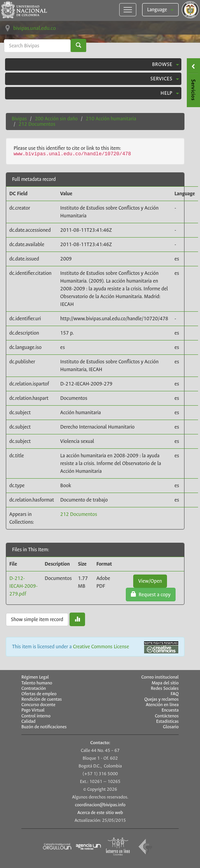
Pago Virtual (33, 710)
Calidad (28, 721)
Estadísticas (167, 722)
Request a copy (151, 594)
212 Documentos (37, 124)
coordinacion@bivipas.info (100, 805)
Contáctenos (167, 716)
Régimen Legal (35, 677)
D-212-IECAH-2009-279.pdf (23, 586)
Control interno (36, 716)
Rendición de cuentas (42, 699)
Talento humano (37, 683)
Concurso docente (38, 705)
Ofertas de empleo (39, 694)
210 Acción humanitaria (111, 119)
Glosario (171, 727)
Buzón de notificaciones (44, 727)
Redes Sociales (165, 689)
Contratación (34, 688)
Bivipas (19, 119)
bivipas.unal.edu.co (35, 28)
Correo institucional (160, 677)
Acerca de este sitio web (100, 813)
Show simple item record (37, 619)
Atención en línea (162, 705)
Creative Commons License (101, 647)
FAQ (175, 694)
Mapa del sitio (165, 683)
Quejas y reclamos (161, 700)
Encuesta (170, 710)
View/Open (150, 581)
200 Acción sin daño (56, 119)
